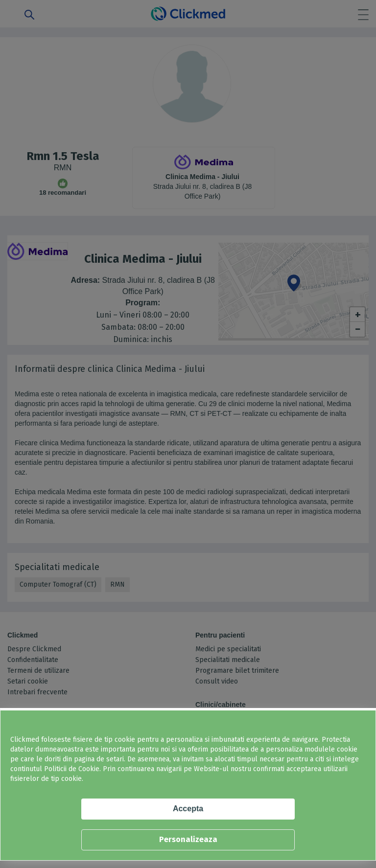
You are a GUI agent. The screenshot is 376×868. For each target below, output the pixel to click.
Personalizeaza (188, 839)
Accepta (188, 809)
